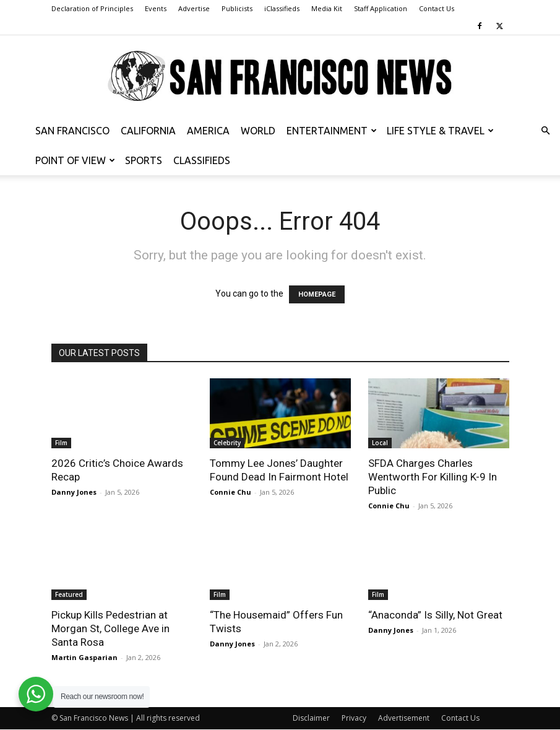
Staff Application (381, 8)
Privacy (354, 718)
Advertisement (404, 718)
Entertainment (332, 131)
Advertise (194, 8)
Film (61, 443)
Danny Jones (74, 492)
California (148, 131)
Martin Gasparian (84, 657)
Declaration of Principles (92, 8)
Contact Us (437, 8)
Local (380, 443)
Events (156, 8)
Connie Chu (230, 492)
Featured (69, 594)
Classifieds (202, 160)
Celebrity (227, 443)
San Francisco (72, 131)
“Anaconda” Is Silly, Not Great (435, 615)
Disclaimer (311, 718)
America (208, 131)
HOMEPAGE (317, 294)
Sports (144, 160)
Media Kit (327, 8)
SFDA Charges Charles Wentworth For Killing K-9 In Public (433, 477)
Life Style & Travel (440, 131)
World (258, 131)
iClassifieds (282, 8)
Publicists (237, 8)
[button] (545, 131)
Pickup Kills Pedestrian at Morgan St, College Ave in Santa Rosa (110, 628)
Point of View (75, 160)
